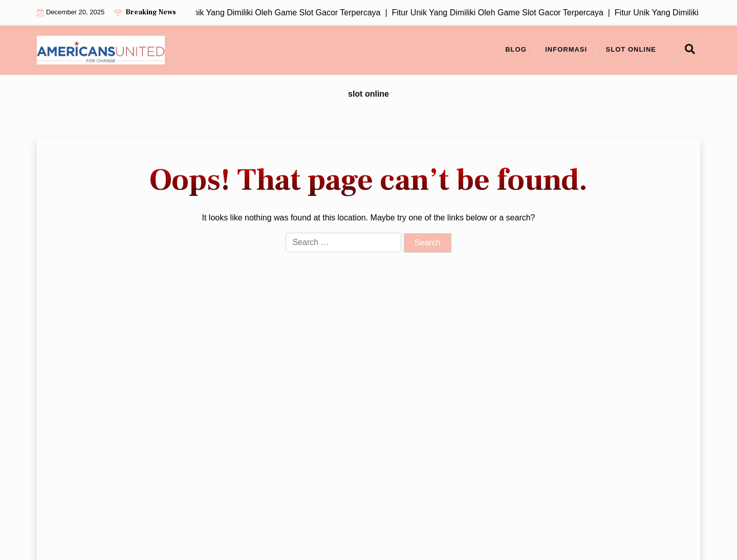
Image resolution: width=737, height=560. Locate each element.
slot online (631, 49)
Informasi (566, 49)
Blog (516, 49)
